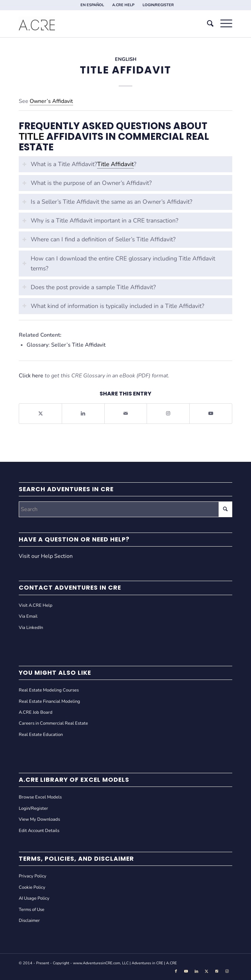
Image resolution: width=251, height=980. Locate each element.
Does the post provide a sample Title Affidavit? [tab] (89, 287)
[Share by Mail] (126, 413)
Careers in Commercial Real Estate (53, 723)
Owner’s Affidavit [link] (51, 101)
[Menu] (223, 24)
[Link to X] (207, 971)
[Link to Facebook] (176, 971)
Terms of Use (32, 910)
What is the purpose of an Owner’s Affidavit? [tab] (87, 183)
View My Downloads (39, 819)
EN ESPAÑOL (92, 5)
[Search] (207, 24)
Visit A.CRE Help (36, 605)
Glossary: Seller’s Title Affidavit (66, 345)
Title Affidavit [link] (115, 164)
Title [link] (32, 137)
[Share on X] (40, 413)
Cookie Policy (32, 887)
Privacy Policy (33, 876)
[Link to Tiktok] (217, 971)
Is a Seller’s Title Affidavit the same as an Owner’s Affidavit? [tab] (107, 202)
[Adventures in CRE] (104, 24)
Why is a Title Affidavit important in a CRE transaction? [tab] (100, 220)
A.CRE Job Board (36, 712)
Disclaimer (29, 921)
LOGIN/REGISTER (158, 5)
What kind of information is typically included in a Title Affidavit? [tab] (113, 306)
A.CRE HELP (123, 5)
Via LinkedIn (31, 628)
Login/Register (33, 808)
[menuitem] (92, 5)
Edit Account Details (39, 831)
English (126, 59)
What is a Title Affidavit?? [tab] (79, 164)
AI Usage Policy (34, 898)
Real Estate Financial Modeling (49, 701)
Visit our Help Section (46, 556)
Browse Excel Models (40, 797)
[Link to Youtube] (211, 413)
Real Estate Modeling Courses (49, 690)
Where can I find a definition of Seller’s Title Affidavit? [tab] (99, 239)
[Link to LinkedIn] (196, 971)
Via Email (28, 616)
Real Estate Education (41, 735)
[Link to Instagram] (168, 413)
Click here (31, 376)
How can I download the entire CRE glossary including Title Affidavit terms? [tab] (119, 263)
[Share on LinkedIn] (83, 413)
